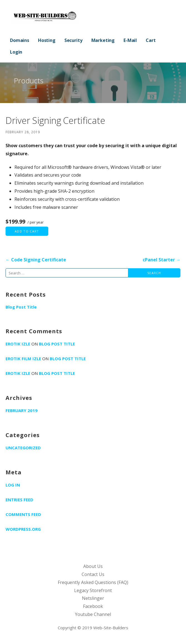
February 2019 (22, 410)
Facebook (93, 606)
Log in (13, 485)
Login (16, 52)
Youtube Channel (93, 614)
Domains (20, 40)
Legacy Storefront (93, 590)
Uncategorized (23, 448)
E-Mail (130, 40)
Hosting (47, 40)
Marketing (103, 40)
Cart (151, 40)
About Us (93, 566)
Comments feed (23, 514)
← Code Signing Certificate (36, 260)
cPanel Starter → (162, 260)
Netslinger (93, 598)
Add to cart (27, 231)
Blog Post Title (21, 307)
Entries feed (19, 500)
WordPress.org (23, 529)
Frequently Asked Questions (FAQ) (93, 582)
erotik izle (18, 344)
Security (73, 40)
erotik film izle (23, 359)
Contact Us (93, 574)
